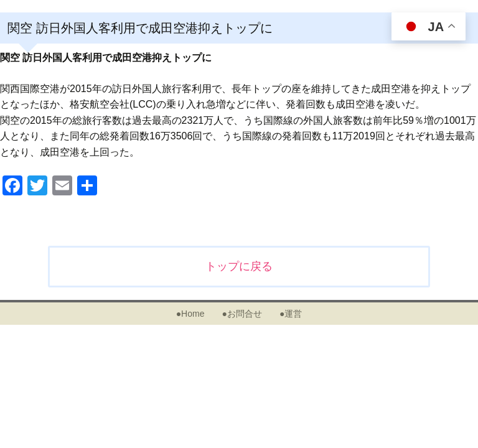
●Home (190, 314)
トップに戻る (239, 266)
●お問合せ (241, 314)
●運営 (291, 314)
